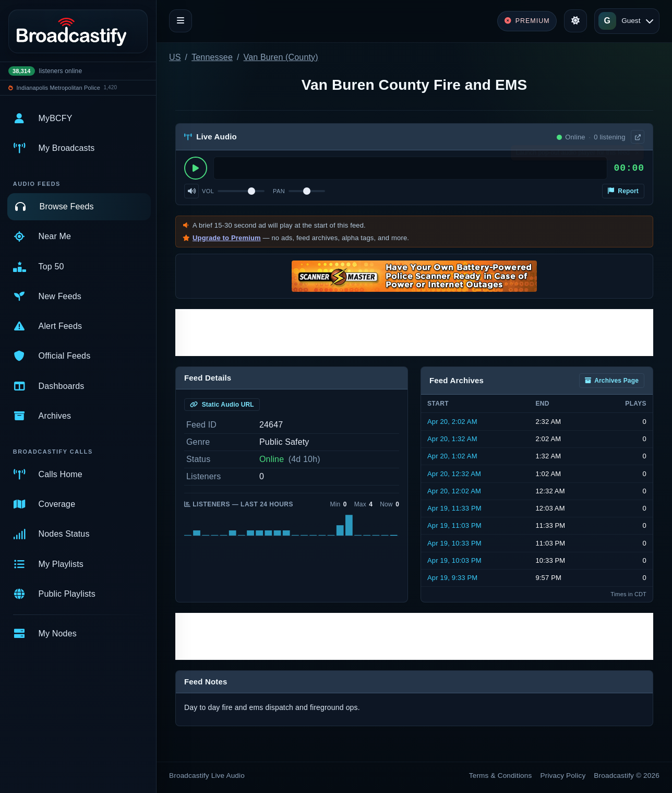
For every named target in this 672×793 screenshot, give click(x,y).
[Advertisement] (414, 333)
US (175, 57)
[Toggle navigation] (181, 21)
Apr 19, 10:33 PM (454, 543)
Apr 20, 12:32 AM (454, 474)
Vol (208, 191)
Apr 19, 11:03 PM (454, 525)
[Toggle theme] (575, 21)
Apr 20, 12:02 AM (454, 491)
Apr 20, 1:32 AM (452, 439)
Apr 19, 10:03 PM (454, 560)
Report (623, 191)
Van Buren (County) (281, 57)
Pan (279, 191)
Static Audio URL (222, 405)
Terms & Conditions (501, 776)
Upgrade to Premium (227, 238)
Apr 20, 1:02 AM (452, 456)
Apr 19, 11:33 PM (454, 508)
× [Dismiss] (637, 155)
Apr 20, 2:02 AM (452, 422)
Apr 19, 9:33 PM (452, 578)
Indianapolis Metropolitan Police (58, 88)
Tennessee (212, 57)
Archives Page (612, 381)
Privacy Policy (563, 776)
